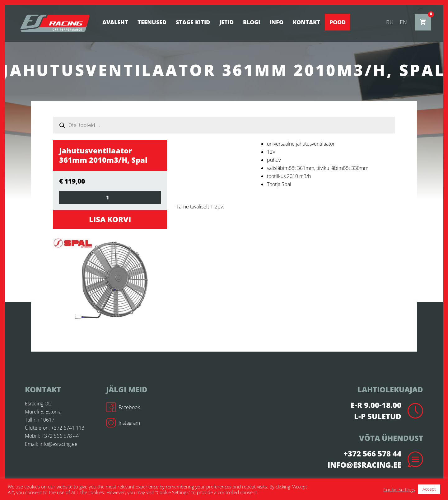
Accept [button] (429, 489)
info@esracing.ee (58, 444)
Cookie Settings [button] (399, 489)
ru (390, 22)
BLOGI (252, 22)
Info (276, 22)
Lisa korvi (110, 219)
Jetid (226, 22)
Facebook (123, 407)
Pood (338, 22)
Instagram (123, 423)
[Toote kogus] (110, 198)
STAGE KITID (193, 22)
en (403, 22)
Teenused (152, 22)
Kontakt (306, 22)
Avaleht (115, 22)
